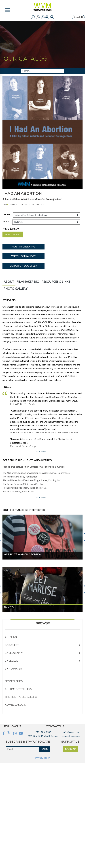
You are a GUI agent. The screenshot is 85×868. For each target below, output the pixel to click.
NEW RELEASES (14, 681)
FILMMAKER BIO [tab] (28, 282)
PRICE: (11, 229)
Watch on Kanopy (24, 256)
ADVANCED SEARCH (16, 705)
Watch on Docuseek (23, 266)
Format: (6, 221)
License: (6, 214)
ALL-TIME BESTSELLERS (18, 689)
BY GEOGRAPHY (14, 653)
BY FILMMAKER (13, 669)
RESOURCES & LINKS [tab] (56, 282)
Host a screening (23, 246)
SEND (45, 749)
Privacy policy (42, 758)
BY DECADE (11, 661)
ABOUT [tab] (9, 282)
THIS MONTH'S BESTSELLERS (21, 697)
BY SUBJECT (12, 645)
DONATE (70, 749)
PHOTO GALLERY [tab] (16, 288)
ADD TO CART (13, 234)
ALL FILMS (11, 637)
